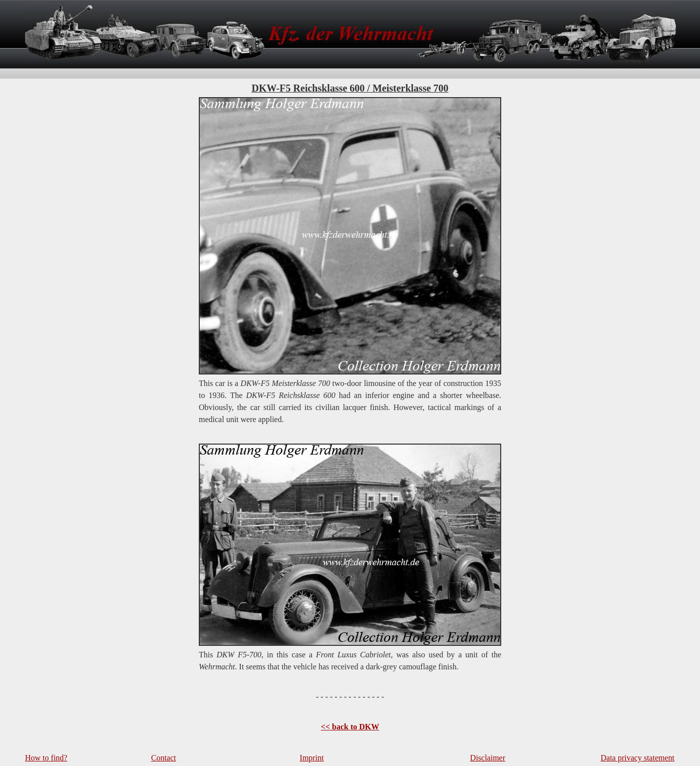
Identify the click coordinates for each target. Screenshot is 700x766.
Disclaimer (488, 758)
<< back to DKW (350, 727)
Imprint (312, 758)
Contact (164, 758)
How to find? (46, 758)
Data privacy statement (638, 758)
